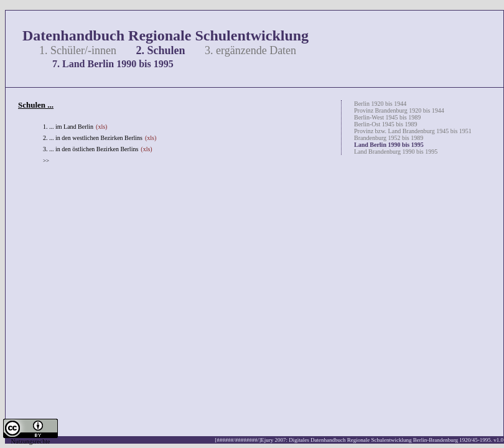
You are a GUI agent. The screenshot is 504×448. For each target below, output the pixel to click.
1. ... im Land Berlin (68, 127)
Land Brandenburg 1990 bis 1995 (396, 152)
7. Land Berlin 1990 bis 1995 (113, 64)
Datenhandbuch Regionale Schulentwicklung (166, 35)
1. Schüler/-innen (78, 50)
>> (46, 161)
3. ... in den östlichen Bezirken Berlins (91, 149)
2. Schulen (160, 50)
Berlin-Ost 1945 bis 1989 (385, 124)
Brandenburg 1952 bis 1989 (389, 138)
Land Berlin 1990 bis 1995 (389, 145)
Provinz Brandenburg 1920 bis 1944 (399, 110)
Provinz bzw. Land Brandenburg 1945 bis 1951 (413, 131)
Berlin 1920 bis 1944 (380, 104)
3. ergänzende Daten (250, 50)
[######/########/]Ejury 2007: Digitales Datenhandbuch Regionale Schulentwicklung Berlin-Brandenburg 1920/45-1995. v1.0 (359, 440)
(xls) (101, 127)
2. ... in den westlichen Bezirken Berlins (93, 138)
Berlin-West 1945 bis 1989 (387, 117)
